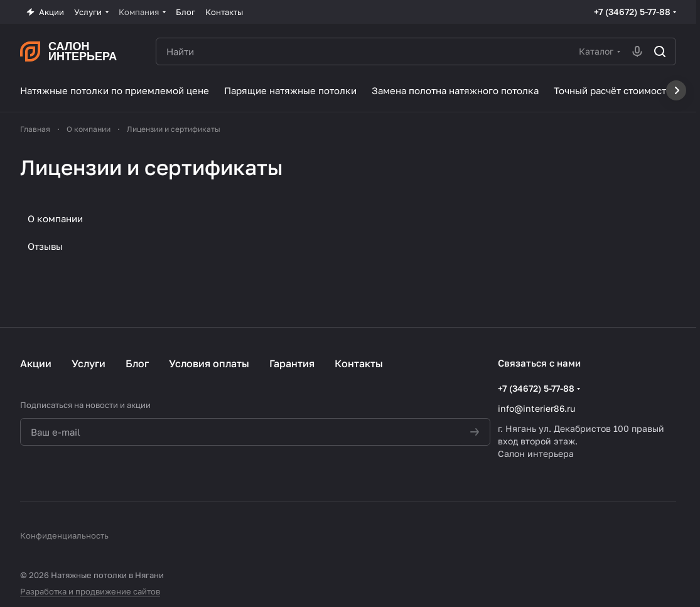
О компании (55, 218)
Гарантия (292, 363)
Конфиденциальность (64, 535)
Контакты (359, 363)
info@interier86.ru (536, 408)
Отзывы (45, 246)
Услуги (89, 363)
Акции (36, 363)
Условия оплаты (209, 363)
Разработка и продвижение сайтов (90, 591)
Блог (137, 363)
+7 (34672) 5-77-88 (632, 12)
